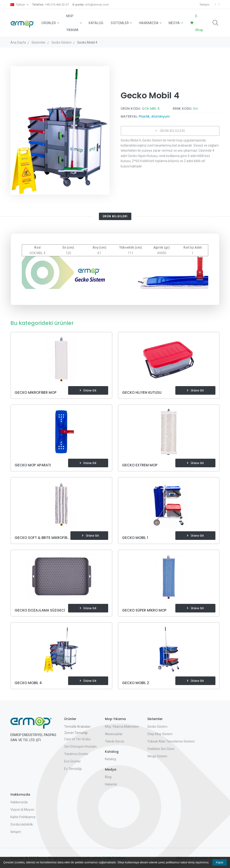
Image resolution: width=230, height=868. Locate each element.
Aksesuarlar (114, 734)
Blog (108, 777)
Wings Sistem (157, 756)
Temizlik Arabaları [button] (77, 727)
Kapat (219, 862)
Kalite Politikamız (23, 817)
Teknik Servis (115, 741)
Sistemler (121, 23)
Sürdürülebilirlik (22, 824)
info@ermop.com (91, 5)
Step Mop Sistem (160, 734)
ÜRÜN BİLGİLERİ (170, 131)
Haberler (111, 784)
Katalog (96, 23)
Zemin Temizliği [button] (76, 733)
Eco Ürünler (72, 761)
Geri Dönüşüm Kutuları (80, 746)
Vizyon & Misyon (22, 810)
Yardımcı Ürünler (76, 754)
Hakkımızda (150, 23)
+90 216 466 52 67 (50, 5)
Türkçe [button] (18, 5)
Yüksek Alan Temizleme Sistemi (171, 741)
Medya (176, 23)
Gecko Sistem (157, 727)
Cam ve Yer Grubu (77, 739)
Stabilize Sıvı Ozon (161, 749)
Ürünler (50, 23)
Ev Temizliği (73, 769)
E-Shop (199, 23)
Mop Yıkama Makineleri (122, 727)
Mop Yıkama (74, 23)
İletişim (205, 5)
